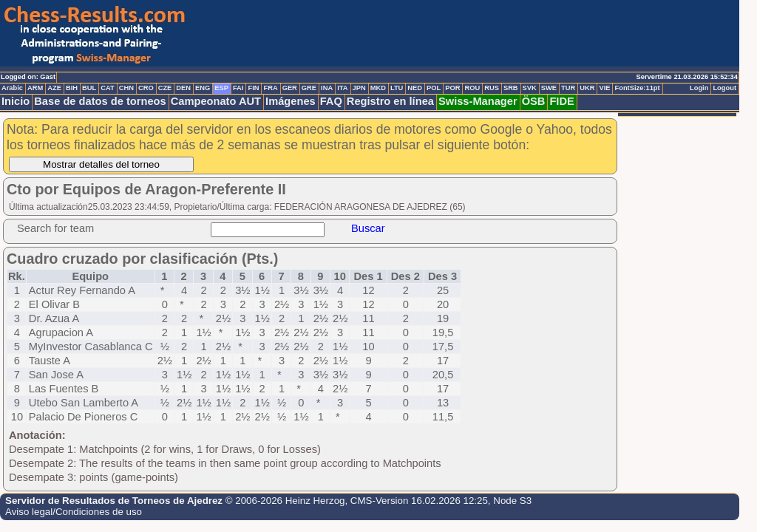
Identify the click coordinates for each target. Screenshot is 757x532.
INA (327, 88)
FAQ (331, 101)
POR (452, 88)
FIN (253, 88)
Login (699, 88)
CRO (146, 88)
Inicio (16, 101)
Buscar (368, 228)
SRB (511, 88)
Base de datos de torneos (100, 101)
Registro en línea (390, 101)
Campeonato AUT (216, 101)
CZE (165, 88)
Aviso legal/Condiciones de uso (74, 512)
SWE (549, 88)
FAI (238, 88)
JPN (359, 88)
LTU (397, 88)
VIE (604, 88)
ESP (221, 88)
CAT (107, 88)
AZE (54, 88)
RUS (492, 88)
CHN (126, 88)
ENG (203, 88)
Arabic (12, 88)
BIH (72, 88)
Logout (724, 88)
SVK (530, 88)
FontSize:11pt (637, 88)
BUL (89, 88)
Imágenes (291, 101)
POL (434, 88)
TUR (568, 88)
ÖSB (534, 101)
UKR (587, 88)
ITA (342, 88)
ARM (35, 88)
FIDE (561, 101)
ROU (472, 88)
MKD (378, 88)
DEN (183, 88)
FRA (270, 88)
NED (415, 88)
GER (290, 88)
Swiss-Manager (478, 101)
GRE (309, 88)
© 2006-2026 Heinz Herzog (285, 501)
